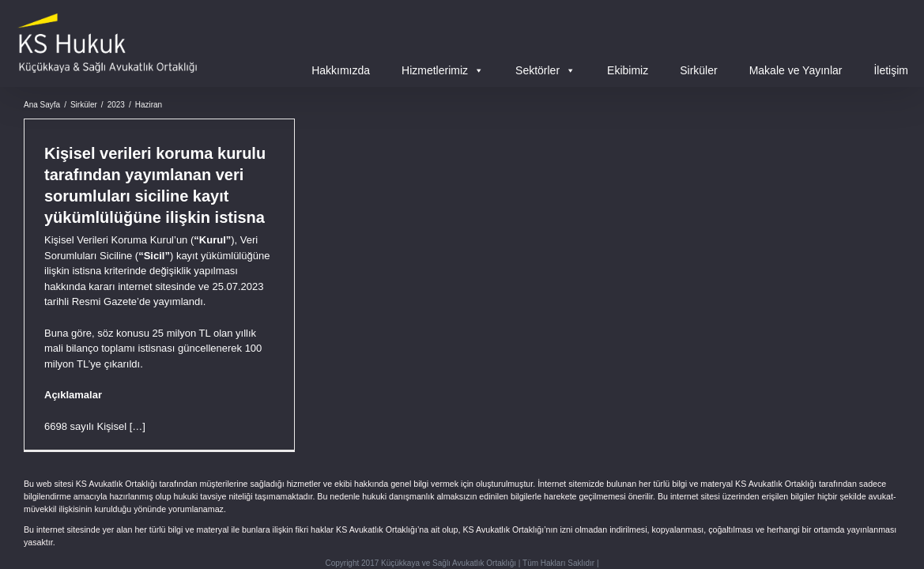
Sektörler (545, 70)
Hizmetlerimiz (443, 70)
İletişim (891, 70)
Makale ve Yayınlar (796, 70)
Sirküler (698, 70)
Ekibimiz (628, 70)
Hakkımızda (341, 70)
